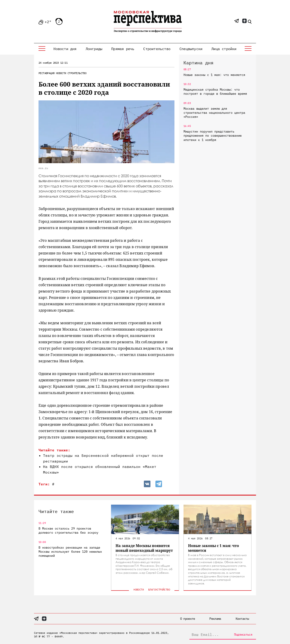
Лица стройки (224, 49)
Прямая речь (123, 49)
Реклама (215, 619)
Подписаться (243, 634)
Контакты (242, 619)
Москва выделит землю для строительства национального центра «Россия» (214, 113)
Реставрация (46, 73)
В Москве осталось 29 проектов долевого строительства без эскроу (68, 530)
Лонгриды (94, 49)
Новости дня (65, 49)
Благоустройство (159, 590)
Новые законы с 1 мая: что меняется (214, 75)
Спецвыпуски (191, 49)
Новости (61, 73)
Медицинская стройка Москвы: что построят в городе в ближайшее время (215, 92)
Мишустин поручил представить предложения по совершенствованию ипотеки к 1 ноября (213, 136)
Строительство (157, 49)
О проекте (188, 619)
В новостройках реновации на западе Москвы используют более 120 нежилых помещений (70, 552)
